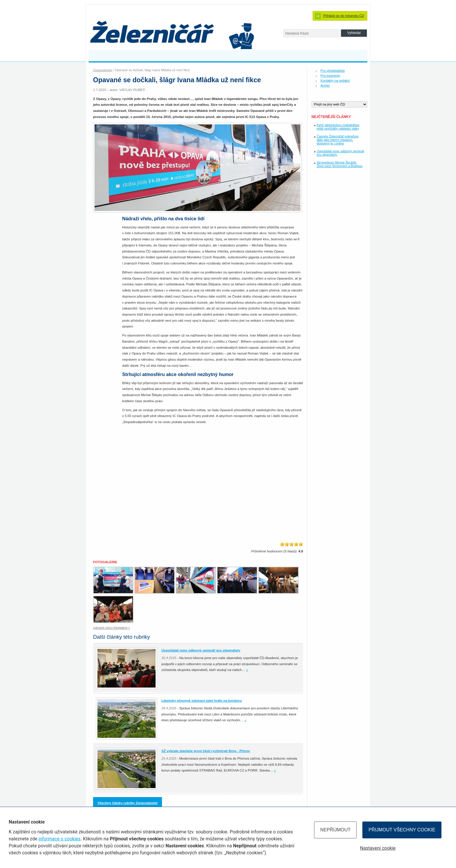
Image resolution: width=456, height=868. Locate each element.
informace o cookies (59, 839)
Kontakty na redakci (335, 80)
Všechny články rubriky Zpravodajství (128, 803)
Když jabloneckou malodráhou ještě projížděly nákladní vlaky (338, 127)
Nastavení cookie (378, 848)
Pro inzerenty (330, 76)
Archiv (325, 85)
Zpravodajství (103, 70)
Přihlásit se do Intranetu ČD (344, 16)
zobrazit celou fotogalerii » (112, 628)
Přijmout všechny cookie (402, 830)
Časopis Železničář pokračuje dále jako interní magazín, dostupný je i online (337, 140)
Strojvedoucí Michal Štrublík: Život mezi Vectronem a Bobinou (340, 164)
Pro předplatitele (333, 71)
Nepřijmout (335, 830)
